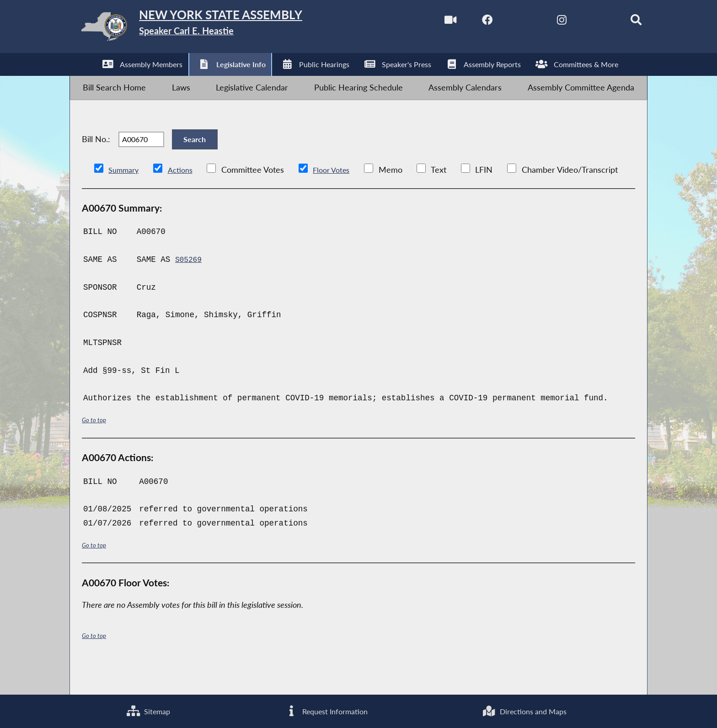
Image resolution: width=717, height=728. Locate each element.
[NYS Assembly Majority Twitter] (503, 22)
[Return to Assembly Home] (215, 29)
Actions (185, 196)
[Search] (619, 22)
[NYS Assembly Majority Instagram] (542, 22)
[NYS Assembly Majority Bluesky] (581, 22)
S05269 (190, 286)
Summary (126, 196)
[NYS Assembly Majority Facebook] (465, 22)
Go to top (96, 446)
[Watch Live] (426, 22)
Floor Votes (340, 196)
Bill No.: (96, 158)
